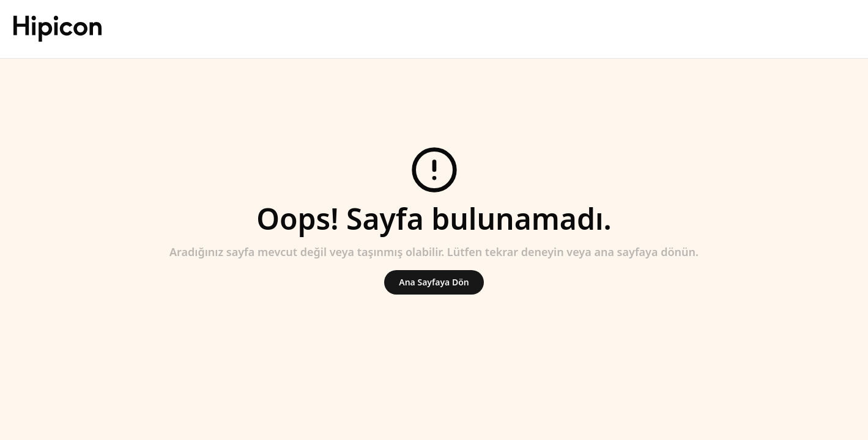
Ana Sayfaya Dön (434, 282)
